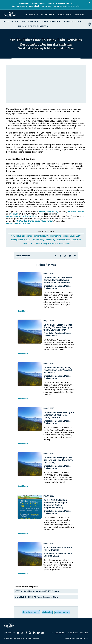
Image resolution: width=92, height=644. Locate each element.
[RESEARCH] (31, 15)
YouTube (15, 214)
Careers (76, 633)
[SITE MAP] (80, 15)
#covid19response (31, 612)
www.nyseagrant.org (49, 211)
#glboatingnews (62, 612)
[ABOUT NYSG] (11, 22)
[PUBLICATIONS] (73, 22)
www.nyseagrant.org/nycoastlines (22, 216)
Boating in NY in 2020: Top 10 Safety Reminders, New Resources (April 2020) (46, 240)
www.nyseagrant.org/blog (18, 223)
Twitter (81, 211)
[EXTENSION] (48, 15)
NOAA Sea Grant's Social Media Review (35, 221)
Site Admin (84, 633)
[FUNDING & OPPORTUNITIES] (33, 26)
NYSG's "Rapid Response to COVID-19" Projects (37, 591)
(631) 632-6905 (10, 633)
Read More (22, 311)
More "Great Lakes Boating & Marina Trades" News (46, 244)
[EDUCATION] (65, 15)
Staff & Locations (66, 633)
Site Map (55, 633)
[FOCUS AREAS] (30, 22)
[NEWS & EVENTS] (51, 22)
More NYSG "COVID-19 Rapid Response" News (36, 597)
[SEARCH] (89, 24)
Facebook (72, 211)
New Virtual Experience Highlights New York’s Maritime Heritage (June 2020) (46, 236)
